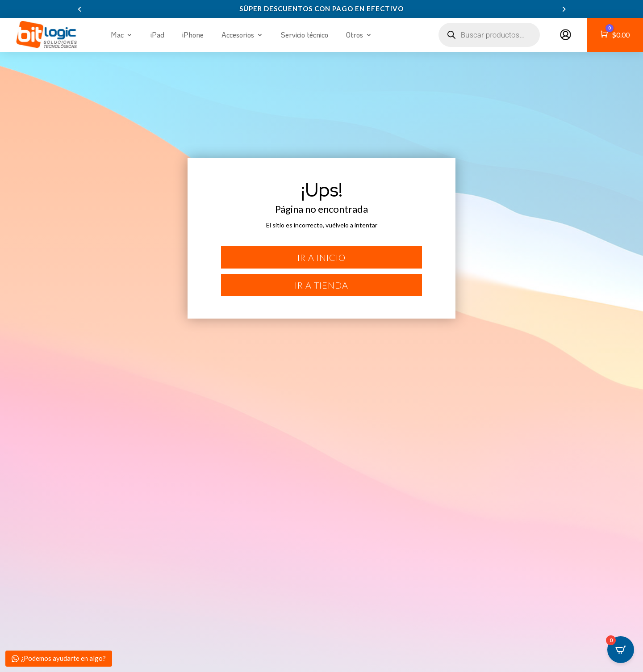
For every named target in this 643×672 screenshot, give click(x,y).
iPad (157, 35)
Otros (355, 35)
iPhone (193, 35)
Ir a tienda (321, 285)
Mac (117, 35)
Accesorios (238, 35)
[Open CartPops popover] (621, 650)
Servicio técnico (305, 35)
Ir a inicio (321, 257)
